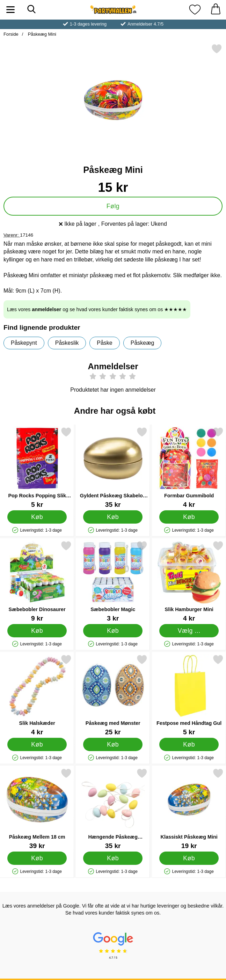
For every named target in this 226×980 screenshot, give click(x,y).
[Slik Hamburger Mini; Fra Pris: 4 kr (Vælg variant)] (189, 581)
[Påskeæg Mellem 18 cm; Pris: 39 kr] (37, 809)
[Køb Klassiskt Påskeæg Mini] (189, 858)
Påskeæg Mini (41, 34)
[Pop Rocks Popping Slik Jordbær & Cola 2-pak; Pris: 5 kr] (37, 467)
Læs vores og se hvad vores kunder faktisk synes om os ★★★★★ (97, 309)
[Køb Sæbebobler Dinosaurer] (37, 631)
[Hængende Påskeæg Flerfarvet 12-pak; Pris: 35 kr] (113, 809)
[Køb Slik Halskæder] (37, 744)
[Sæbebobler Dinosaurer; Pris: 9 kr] (37, 581)
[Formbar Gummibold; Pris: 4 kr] (189, 467)
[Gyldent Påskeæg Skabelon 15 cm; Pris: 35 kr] (113, 467)
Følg (113, 206)
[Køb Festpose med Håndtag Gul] (189, 744)
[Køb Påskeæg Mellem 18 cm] (37, 858)
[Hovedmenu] (10, 10)
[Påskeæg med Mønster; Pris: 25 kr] (113, 695)
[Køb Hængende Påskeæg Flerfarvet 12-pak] (113, 858)
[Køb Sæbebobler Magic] (113, 631)
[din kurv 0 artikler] (216, 10)
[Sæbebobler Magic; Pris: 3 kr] (113, 581)
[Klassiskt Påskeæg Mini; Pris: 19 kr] (189, 809)
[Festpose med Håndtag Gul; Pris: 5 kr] (189, 695)
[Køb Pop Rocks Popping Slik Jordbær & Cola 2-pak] (37, 517)
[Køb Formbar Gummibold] (189, 517)
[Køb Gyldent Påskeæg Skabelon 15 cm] (113, 517)
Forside (11, 34)
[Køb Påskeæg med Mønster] (113, 744)
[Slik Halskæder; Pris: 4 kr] (37, 695)
